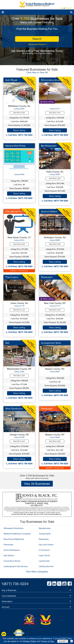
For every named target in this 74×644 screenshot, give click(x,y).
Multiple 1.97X (55, 113)
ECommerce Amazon (52, 80)
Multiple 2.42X (55, 310)
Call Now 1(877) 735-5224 (19, 135)
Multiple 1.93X (55, 179)
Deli (7, 343)
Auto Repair (11, 80)
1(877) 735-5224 (15, 584)
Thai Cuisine (12, 277)
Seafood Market (49, 211)
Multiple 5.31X (19, 441)
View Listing (19, 130)
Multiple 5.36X (55, 244)
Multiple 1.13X (19, 310)
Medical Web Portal (15, 146)
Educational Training (16, 211)
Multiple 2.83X (19, 113)
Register (69, 8)
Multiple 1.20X (19, 376)
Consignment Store (51, 343)
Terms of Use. (48, 641)
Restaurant (47, 277)
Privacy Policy (30, 641)
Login (61, 8)
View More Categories (37, 572)
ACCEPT (63, 641)
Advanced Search (37, 44)
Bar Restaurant (49, 146)
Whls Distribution (14, 409)
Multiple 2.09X (55, 441)
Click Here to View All (37, 72)
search (37, 39)
